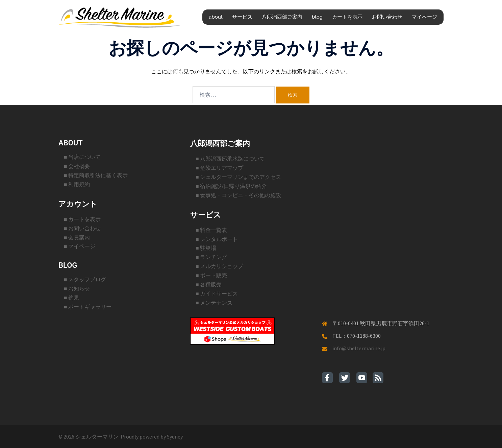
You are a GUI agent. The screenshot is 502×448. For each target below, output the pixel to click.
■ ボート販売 (211, 275)
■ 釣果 (71, 298)
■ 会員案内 (77, 237)
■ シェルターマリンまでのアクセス (238, 177)
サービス (242, 17)
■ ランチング (211, 257)
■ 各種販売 (209, 284)
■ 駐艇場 (206, 248)
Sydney (175, 437)
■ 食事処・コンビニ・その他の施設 (238, 195)
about (216, 17)
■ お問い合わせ (82, 228)
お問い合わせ (387, 17)
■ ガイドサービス (217, 293)
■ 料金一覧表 (211, 230)
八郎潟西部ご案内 (282, 17)
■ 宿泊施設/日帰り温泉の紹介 (231, 186)
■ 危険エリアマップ (219, 168)
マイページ (424, 17)
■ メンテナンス (214, 303)
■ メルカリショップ (219, 266)
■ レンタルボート (217, 239)
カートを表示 (347, 17)
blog (317, 17)
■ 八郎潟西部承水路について (230, 159)
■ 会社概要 (77, 166)
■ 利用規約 (77, 184)
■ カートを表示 (82, 219)
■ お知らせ (77, 288)
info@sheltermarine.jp (359, 348)
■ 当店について (82, 157)
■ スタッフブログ (85, 279)
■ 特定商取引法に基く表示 (96, 175)
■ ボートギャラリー (88, 307)
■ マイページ (80, 246)
